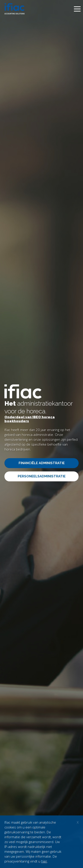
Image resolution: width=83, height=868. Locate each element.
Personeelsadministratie (42, 476)
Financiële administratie (42, 463)
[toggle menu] (77, 9)
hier (44, 861)
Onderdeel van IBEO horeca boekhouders (30, 419)
